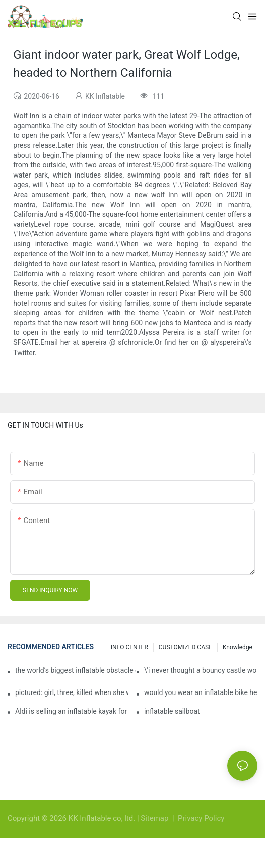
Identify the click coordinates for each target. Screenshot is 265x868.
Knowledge (238, 647)
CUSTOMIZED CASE (185, 647)
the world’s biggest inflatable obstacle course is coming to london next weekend (76, 670)
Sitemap (155, 818)
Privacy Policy (201, 818)
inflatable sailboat (172, 711)
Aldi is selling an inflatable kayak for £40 (72, 711)
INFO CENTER (129, 647)
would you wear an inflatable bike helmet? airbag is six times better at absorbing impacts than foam (201, 692)
